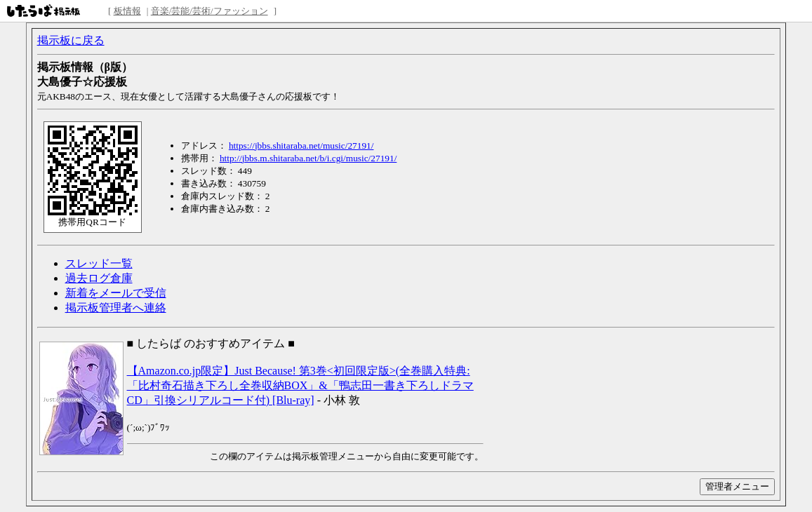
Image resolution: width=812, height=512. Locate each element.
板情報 (127, 11)
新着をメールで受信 (116, 293)
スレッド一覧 (99, 263)
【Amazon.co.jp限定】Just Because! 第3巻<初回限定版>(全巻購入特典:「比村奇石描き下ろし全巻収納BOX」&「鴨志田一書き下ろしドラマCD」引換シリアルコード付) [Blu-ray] (300, 385)
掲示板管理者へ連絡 (116, 308)
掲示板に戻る (71, 40)
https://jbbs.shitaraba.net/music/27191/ (301, 146)
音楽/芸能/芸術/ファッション (209, 11)
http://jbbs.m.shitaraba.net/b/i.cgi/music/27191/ (308, 158)
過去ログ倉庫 (99, 278)
